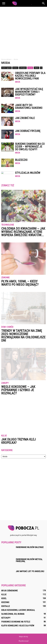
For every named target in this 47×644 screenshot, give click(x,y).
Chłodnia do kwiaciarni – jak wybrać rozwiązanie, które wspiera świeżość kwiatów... (23, 232)
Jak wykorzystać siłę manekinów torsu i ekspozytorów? (29, 92)
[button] (43, 3)
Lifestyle (23, 68)
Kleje (4, 436)
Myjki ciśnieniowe (9, 591)
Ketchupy (6, 618)
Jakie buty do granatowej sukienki (29, 106)
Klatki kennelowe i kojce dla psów (18, 626)
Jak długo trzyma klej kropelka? (18, 441)
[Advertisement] (23, 32)
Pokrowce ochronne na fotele (16, 622)
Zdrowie (5, 278)
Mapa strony (23, 637)
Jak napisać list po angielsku (30, 571)
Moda (30, 68)
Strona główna (6, 59)
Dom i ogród (6, 68)
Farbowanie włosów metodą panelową (29, 560)
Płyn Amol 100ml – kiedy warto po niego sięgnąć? (20, 283)
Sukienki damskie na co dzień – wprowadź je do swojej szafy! (30, 147)
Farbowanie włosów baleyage (30, 547)
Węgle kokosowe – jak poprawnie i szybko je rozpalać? (18, 390)
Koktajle (6, 606)
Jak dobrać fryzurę (28, 131)
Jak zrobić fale (25, 118)
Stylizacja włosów (28, 173)
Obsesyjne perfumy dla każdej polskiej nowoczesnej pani (30, 76)
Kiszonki (5, 602)
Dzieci (15, 68)
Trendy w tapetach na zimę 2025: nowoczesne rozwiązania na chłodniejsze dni (23, 336)
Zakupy (5, 383)
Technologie (8, 225)
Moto (36, 68)
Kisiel (4, 598)
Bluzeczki (21, 160)
